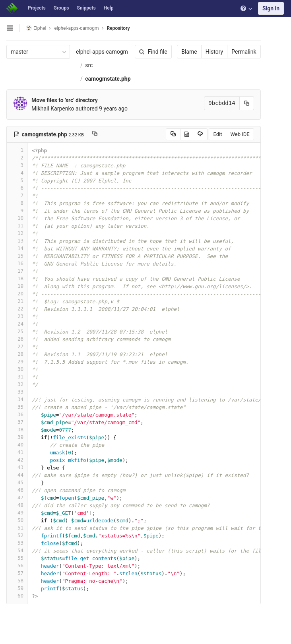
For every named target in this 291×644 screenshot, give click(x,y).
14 (17, 248)
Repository (118, 28)
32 (17, 384)
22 (17, 309)
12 (17, 233)
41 (17, 452)
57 (17, 573)
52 (17, 535)
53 (17, 543)
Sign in (271, 8)
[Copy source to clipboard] (172, 134)
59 (17, 588)
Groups (61, 8)
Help (109, 8)
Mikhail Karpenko (53, 109)
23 (17, 316)
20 (17, 294)
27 (17, 346)
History (214, 52)
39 (17, 437)
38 (17, 430)
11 (17, 226)
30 (17, 369)
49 (17, 513)
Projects (37, 8)
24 (17, 324)
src (89, 65)
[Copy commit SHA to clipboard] (246, 103)
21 (17, 301)
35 (17, 407)
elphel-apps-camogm (102, 52)
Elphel (36, 28)
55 (17, 558)
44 (17, 475)
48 (17, 505)
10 (17, 218)
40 (17, 445)
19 (17, 286)
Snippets (86, 8)
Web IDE (239, 134)
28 (17, 354)
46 (17, 490)
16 (17, 263)
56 (17, 565)
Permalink (243, 52)
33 (17, 392)
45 (17, 482)
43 (17, 467)
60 (17, 596)
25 (17, 331)
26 (17, 339)
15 (17, 256)
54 (17, 550)
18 (17, 278)
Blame (189, 52)
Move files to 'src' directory (65, 100)
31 (17, 377)
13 (17, 241)
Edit (217, 134)
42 (17, 460)
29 (17, 362)
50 (17, 520)
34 (17, 399)
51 (17, 528)
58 (17, 581)
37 (17, 422)
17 (17, 271)
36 (17, 414)
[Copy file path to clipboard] (95, 134)
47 (17, 498)
